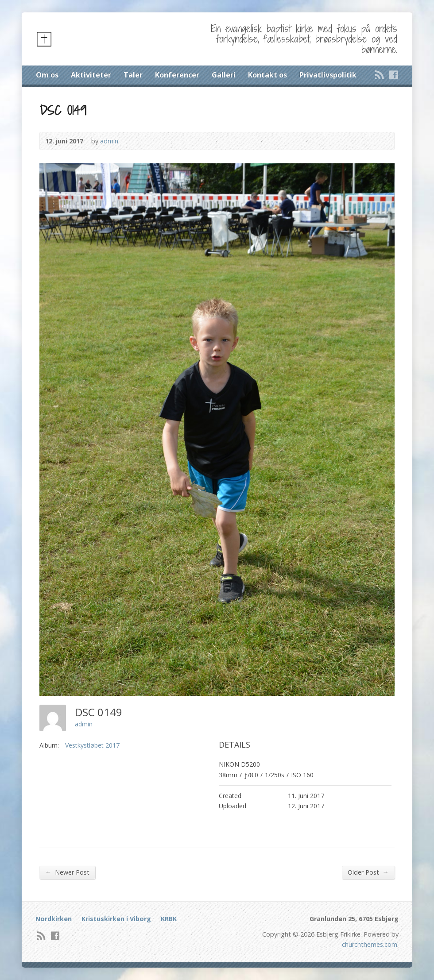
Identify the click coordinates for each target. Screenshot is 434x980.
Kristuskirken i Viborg (116, 919)
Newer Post (67, 872)
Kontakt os (267, 75)
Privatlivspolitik (328, 75)
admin (109, 141)
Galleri (224, 75)
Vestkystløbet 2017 (92, 745)
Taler (133, 75)
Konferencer (177, 75)
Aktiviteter (91, 75)
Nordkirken (54, 919)
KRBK (169, 919)
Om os (47, 75)
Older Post (368, 872)
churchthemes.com (370, 944)
